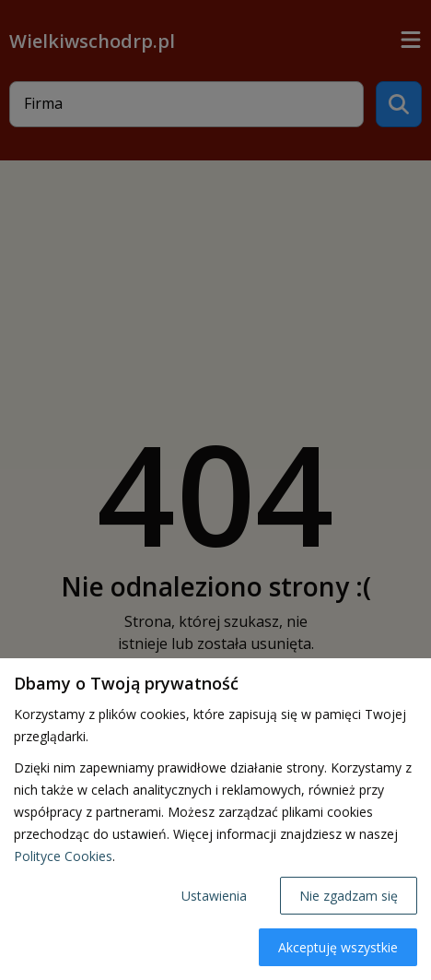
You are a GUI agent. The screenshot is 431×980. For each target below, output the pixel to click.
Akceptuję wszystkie (338, 947)
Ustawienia (214, 896)
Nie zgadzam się (349, 896)
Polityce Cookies (63, 856)
